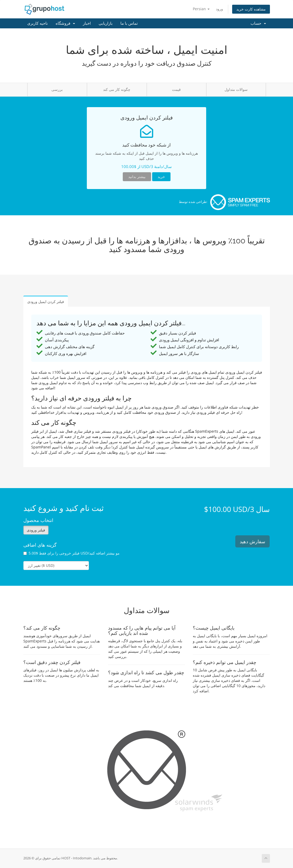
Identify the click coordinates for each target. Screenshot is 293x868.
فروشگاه (65, 23)
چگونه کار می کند (117, 89)
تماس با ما (129, 23)
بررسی (57, 89)
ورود (219, 9)
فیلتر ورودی (36, 530)
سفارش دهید (252, 541)
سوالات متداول (236, 89)
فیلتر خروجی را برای (71, 553)
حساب (258, 23)
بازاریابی (106, 23)
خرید (161, 177)
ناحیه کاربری (38, 23)
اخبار (87, 23)
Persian (201, 9)
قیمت (176, 89)
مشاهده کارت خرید (251, 9)
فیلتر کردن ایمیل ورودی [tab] (46, 302)
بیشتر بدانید (137, 177)
